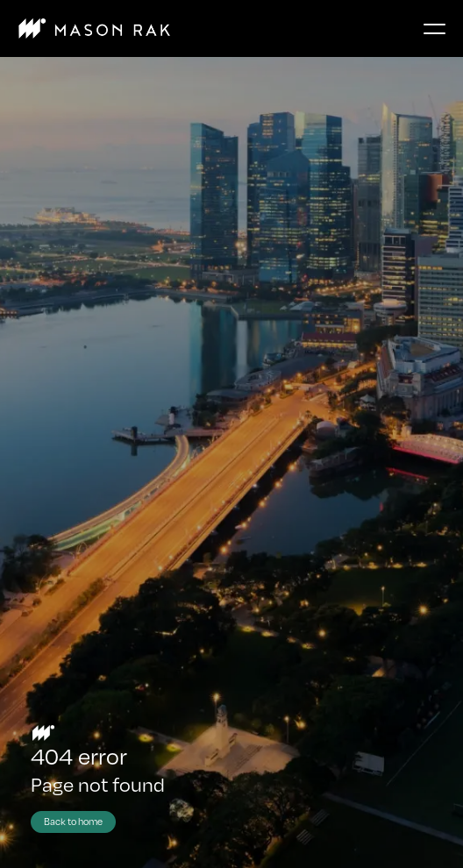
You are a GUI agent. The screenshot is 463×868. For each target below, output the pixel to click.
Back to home (73, 821)
